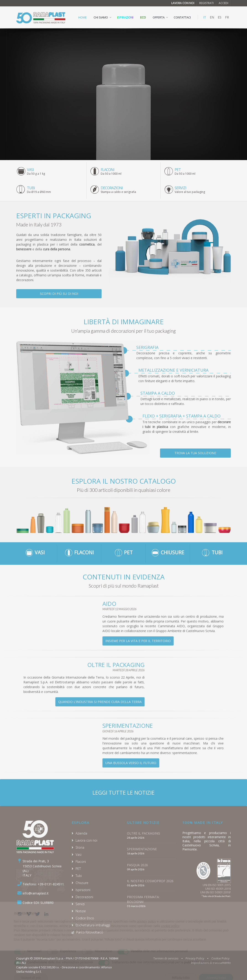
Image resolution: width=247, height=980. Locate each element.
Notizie (81, 911)
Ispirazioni (125, 17)
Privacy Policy (195, 958)
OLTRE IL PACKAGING (143, 833)
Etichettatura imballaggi (93, 925)
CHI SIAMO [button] (101, 17)
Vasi (79, 854)
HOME (83, 17)
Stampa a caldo (158, 393)
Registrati (206, 3)
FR (227, 17)
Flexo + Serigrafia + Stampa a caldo (181, 416)
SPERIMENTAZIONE (142, 849)
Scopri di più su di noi (59, 294)
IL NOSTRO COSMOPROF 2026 (150, 881)
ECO (143, 17)
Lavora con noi (183, 3)
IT (205, 17)
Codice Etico (85, 918)
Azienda (81, 833)
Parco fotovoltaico (90, 932)
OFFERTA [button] (159, 17)
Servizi (80, 904)
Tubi (79, 876)
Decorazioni (84, 897)
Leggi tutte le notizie (123, 792)
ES (220, 17)
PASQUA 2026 (137, 865)
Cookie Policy (221, 958)
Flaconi (81, 862)
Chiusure (82, 883)
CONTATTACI (182, 17)
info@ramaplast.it (36, 893)
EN (212, 17)
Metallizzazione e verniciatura (173, 370)
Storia (80, 847)
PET (78, 869)
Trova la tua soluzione (195, 453)
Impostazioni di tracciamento (211, 963)
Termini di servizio (166, 958)
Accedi (223, 3)
